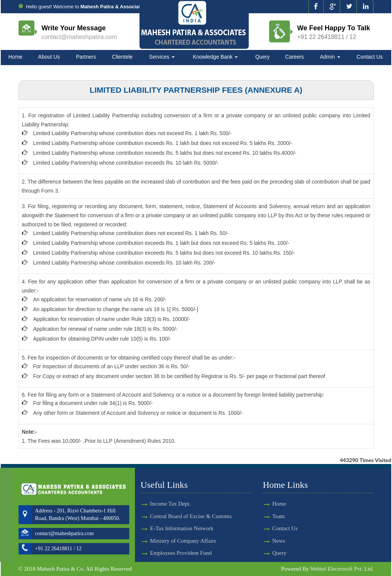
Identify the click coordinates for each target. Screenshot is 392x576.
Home (15, 57)
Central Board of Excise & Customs (191, 509)
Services (162, 57)
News (272, 541)
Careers (294, 57)
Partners (86, 57)
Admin (330, 57)
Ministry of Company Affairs (183, 534)
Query (262, 57)
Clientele (122, 57)
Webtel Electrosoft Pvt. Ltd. (342, 569)
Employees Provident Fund (181, 546)
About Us (49, 57)
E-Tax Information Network (182, 522)
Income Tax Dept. (170, 497)
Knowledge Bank (215, 57)
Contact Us (370, 57)
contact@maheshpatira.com (79, 37)
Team (272, 516)
